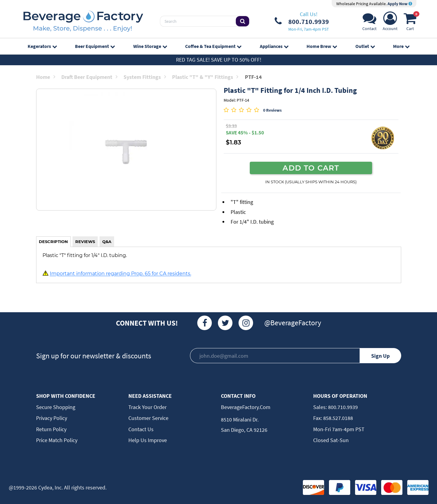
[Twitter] (225, 323)
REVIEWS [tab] (85, 242)
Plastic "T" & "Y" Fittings (205, 77)
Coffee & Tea (213, 46)
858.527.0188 (337, 418)
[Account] (390, 23)
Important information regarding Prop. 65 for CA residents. (120, 274)
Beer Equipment (95, 46)
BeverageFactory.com (246, 407)
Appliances (274, 46)
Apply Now (400, 4)
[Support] (369, 23)
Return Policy (51, 429)
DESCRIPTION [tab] (53, 242)
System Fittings (145, 77)
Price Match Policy (57, 440)
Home (46, 77)
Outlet (365, 46)
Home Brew (322, 46)
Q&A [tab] (107, 242)
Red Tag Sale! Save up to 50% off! (219, 60)
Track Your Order (147, 407)
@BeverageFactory (293, 323)
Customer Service (148, 418)
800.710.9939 (342, 407)
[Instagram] (246, 323)
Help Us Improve (148, 440)
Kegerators (42, 46)
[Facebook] (205, 323)
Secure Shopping (56, 407)
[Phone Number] (302, 21)
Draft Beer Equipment (89, 77)
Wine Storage (150, 46)
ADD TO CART (311, 168)
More (401, 46)
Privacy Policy (52, 418)
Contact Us (141, 429)
